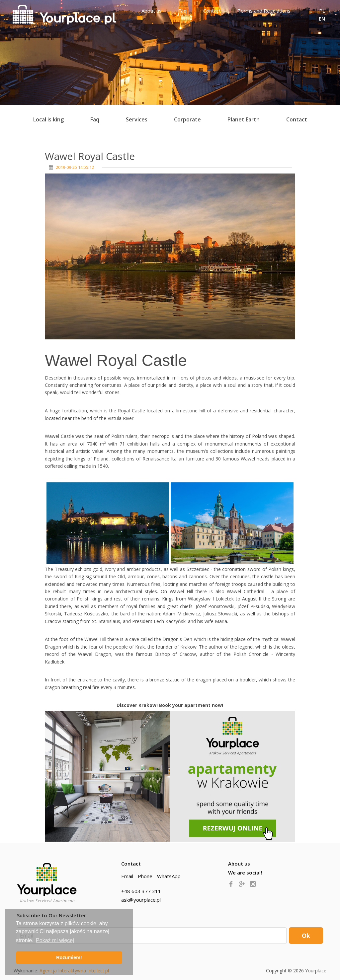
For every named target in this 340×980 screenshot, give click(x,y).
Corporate (187, 119)
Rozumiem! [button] (69, 957)
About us (239, 864)
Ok (306, 936)
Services (137, 119)
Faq (95, 119)
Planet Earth (244, 119)
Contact (297, 119)
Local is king (48, 119)
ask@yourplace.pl (141, 900)
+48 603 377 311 (141, 891)
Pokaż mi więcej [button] (55, 940)
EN (322, 19)
